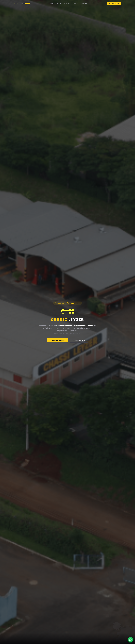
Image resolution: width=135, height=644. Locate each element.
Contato (84, 3)
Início (52, 3)
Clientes (76, 3)
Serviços (67, 3)
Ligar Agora (114, 3)
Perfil (59, 3)
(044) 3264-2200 (79, 340)
